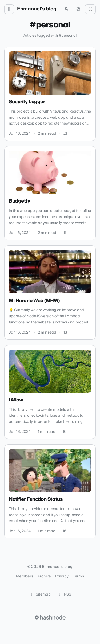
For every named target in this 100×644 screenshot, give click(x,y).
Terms (78, 576)
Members (25, 576)
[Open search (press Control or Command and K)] (66, 9)
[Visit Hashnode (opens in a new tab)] (50, 617)
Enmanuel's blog (37, 9)
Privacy (62, 576)
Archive (44, 576)
